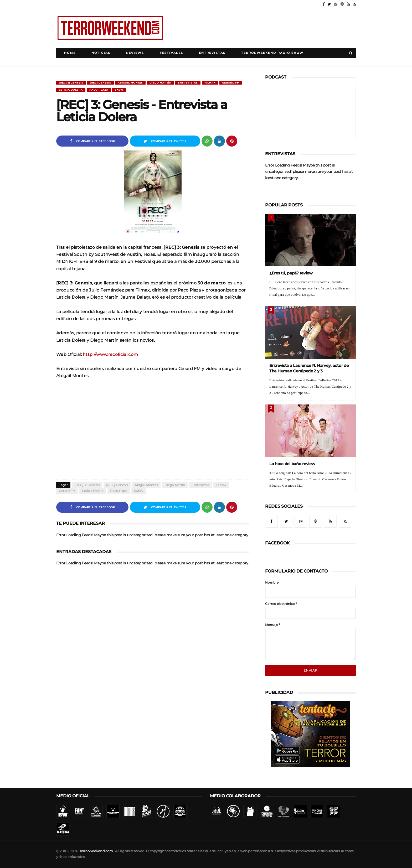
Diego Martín (160, 83)
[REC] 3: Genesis (71, 83)
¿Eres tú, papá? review (291, 273)
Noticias (101, 53)
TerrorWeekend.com (96, 851)
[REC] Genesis (101, 83)
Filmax (210, 83)
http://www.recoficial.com (110, 354)
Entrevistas (212, 53)
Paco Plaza (99, 90)
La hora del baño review (292, 464)
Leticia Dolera (71, 90)
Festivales (171, 53)
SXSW (119, 90)
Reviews (135, 53)
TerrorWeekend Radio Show (272, 53)
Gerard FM (231, 83)
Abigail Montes (130, 83)
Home (70, 53)
